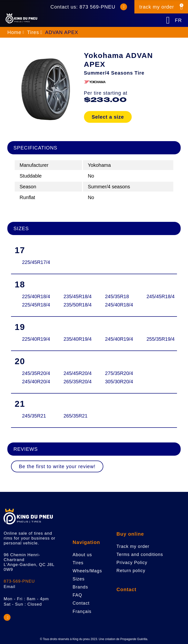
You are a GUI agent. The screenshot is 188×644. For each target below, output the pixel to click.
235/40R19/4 (75, 339)
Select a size (108, 117)
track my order (157, 7)
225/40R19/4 (34, 339)
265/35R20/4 (75, 382)
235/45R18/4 (75, 296)
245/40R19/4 (117, 339)
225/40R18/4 (34, 296)
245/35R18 (117, 296)
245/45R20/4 (75, 373)
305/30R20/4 (117, 382)
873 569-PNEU (98, 7)
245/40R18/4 (117, 305)
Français (82, 611)
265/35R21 (75, 416)
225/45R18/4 (34, 305)
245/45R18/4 (158, 296)
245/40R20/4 (34, 382)
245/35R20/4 (34, 373)
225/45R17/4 (34, 262)
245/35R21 (34, 416)
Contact (126, 589)
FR (178, 20)
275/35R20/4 (117, 373)
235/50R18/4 (75, 305)
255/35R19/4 (158, 339)
